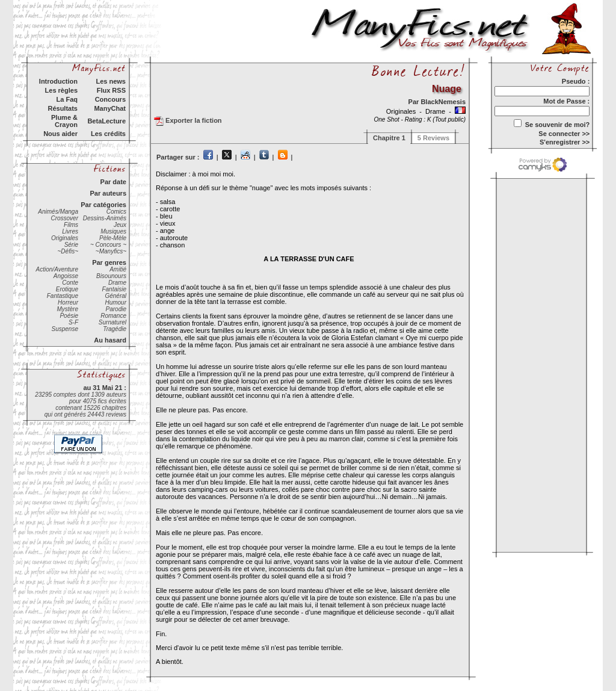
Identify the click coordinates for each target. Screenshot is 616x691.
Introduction (58, 81)
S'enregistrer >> (565, 142)
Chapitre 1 (389, 138)
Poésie (69, 316)
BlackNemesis (443, 102)
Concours (110, 99)
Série (71, 245)
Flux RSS (111, 90)
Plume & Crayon (64, 121)
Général (115, 296)
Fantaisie (114, 289)
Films (71, 225)
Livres (70, 231)
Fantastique (63, 296)
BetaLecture (106, 121)
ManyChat (110, 108)
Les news (111, 81)
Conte (70, 283)
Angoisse (66, 276)
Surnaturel (112, 322)
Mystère (67, 309)
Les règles (61, 90)
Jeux (120, 225)
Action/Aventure (57, 269)
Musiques (113, 231)
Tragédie (115, 329)
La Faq (67, 99)
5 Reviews (433, 138)
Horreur (68, 302)
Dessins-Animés (105, 218)
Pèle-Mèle (113, 238)
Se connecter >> (564, 134)
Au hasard (110, 340)
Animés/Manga (58, 212)
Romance (113, 316)
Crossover (64, 218)
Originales (65, 238)
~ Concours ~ (108, 245)
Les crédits (108, 134)
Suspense (65, 329)
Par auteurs (108, 193)
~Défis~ (68, 251)
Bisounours (111, 276)
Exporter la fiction (188, 121)
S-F (73, 322)
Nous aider (60, 134)
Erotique (67, 289)
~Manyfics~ (111, 251)
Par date (113, 182)
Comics (116, 212)
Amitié (118, 269)
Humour (115, 302)
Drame (117, 283)
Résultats (63, 108)
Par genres (109, 262)
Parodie (116, 309)
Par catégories (103, 205)
